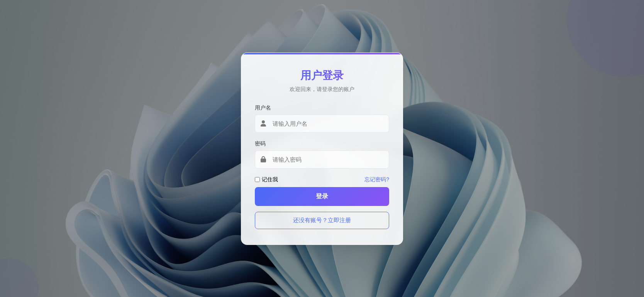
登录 (322, 196)
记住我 (270, 179)
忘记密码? (377, 179)
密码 (260, 143)
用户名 (263, 108)
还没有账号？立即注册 (322, 220)
